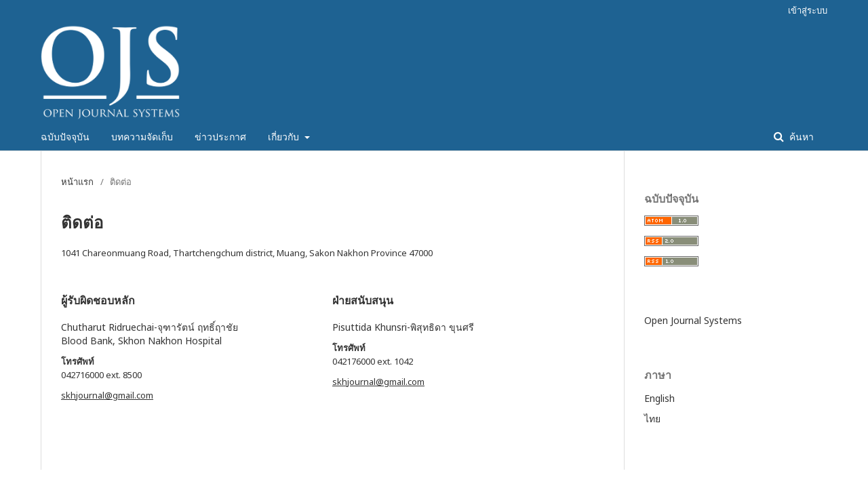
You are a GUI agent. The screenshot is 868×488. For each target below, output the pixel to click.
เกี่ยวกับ (285, 137)
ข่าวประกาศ (220, 137)
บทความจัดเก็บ (142, 137)
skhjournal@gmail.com (107, 395)
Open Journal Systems (693, 320)
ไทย (652, 419)
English (659, 398)
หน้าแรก (77, 182)
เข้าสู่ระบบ (808, 10)
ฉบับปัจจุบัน (65, 137)
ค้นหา (800, 137)
